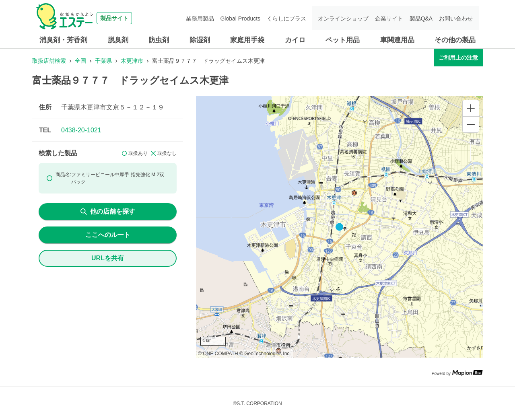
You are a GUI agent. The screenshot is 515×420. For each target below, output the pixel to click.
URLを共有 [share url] (108, 258)
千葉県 (103, 61)
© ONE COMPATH (218, 354)
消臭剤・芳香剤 (63, 40)
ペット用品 (343, 40)
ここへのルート (108, 235)
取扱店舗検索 (49, 61)
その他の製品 (455, 40)
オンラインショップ (346, 18)
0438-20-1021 (81, 130)
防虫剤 (159, 40)
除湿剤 (200, 40)
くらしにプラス (289, 18)
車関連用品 (397, 40)
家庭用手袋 (247, 40)
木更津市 (132, 61)
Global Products (244, 18)
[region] (339, 227)
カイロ (295, 40)
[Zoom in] (471, 108)
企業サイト (391, 18)
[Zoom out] (471, 124)
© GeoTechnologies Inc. (265, 354)
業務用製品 (204, 18)
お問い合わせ (456, 18)
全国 (80, 61)
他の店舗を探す (108, 211)
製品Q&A (422, 18)
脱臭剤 (118, 40)
